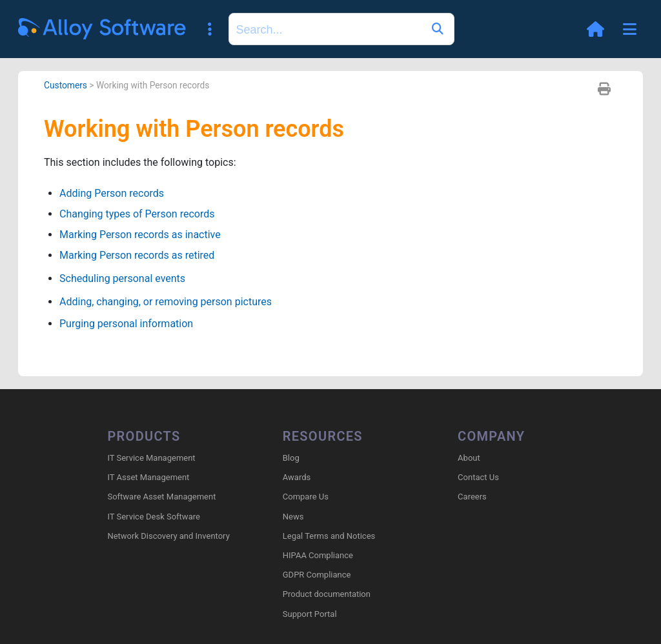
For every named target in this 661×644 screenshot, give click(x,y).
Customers (66, 85)
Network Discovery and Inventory (168, 536)
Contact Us (478, 477)
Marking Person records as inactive (140, 235)
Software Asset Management (161, 497)
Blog (291, 458)
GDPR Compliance (317, 575)
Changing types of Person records (137, 214)
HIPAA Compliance (318, 555)
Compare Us (306, 497)
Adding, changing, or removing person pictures (166, 302)
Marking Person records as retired (137, 255)
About (469, 458)
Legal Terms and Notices (329, 536)
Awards (297, 477)
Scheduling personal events (122, 278)
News (293, 517)
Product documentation (327, 594)
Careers (472, 497)
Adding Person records (112, 193)
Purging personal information (126, 324)
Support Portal (310, 614)
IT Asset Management (148, 477)
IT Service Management (151, 458)
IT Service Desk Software (153, 517)
